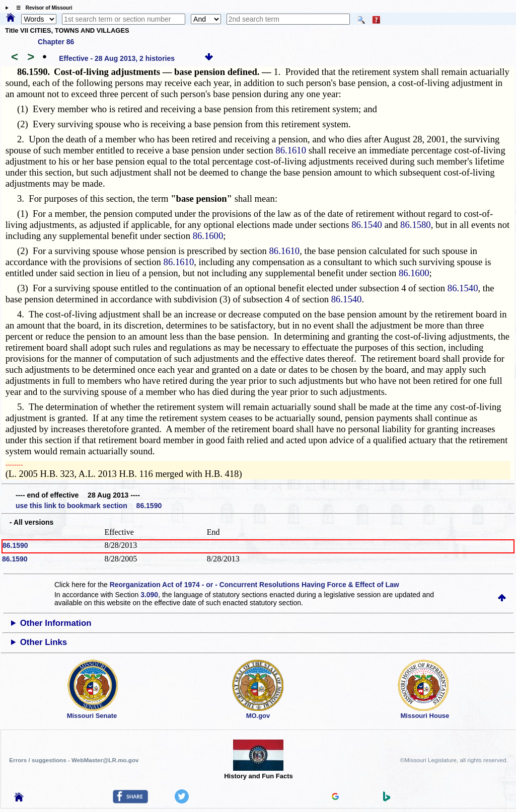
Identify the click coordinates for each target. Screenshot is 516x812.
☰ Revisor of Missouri (42, 8)
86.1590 (15, 545)
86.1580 (416, 225)
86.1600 (208, 236)
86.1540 (367, 225)
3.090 (149, 595)
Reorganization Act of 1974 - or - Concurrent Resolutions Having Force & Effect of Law (254, 585)
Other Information (56, 623)
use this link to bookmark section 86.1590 (89, 506)
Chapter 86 (56, 42)
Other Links (44, 642)
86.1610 (291, 150)
